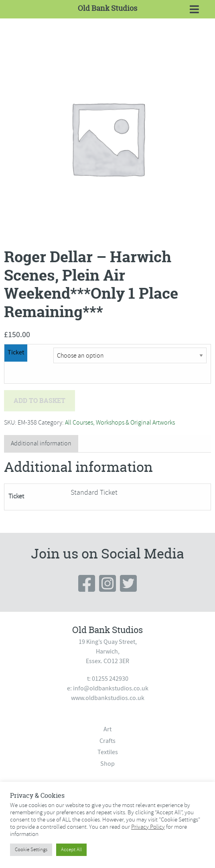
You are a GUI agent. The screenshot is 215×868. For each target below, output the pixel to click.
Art (107, 729)
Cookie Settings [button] (31, 850)
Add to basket (40, 401)
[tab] (41, 444)
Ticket (16, 352)
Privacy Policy (148, 827)
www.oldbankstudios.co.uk (108, 698)
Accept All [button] (71, 850)
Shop (107, 764)
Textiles (108, 752)
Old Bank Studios (107, 8)
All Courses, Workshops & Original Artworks (120, 423)
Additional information (41, 443)
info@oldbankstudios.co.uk (111, 688)
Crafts (107, 741)
